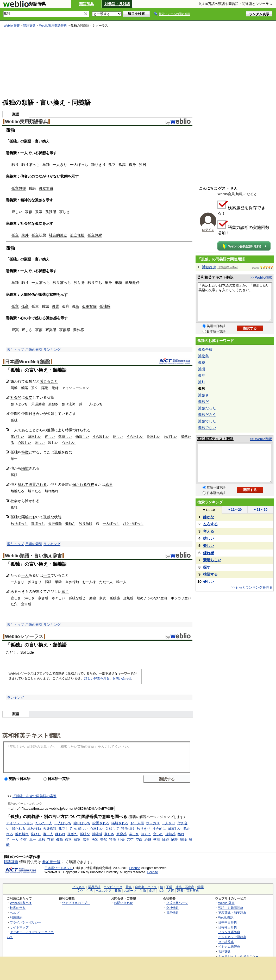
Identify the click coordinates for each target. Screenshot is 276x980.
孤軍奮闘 (89, 306)
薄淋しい (35, 437)
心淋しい (69, 443)
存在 (91, 484)
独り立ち (95, 283)
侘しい (50, 437)
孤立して (65, 829)
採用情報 (172, 913)
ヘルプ (15, 913)
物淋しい (154, 437)
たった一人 (44, 823)
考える (209, 531)
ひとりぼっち (133, 524)
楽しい (209, 546)
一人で (16, 430)
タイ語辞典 (226, 942)
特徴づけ (128, 829)
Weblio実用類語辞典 (53, 26)
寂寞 (15, 330)
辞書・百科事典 (188, 891)
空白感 (26, 604)
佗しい (118, 437)
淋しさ (30, 598)
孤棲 (202, 363)
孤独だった (207, 408)
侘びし (36, 834)
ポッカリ (153, 823)
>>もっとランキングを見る (252, 587)
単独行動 (72, 582)
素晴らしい (212, 560)
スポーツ (130, 891)
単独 (46, 165)
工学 (169, 887)
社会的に (159, 829)
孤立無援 (19, 188)
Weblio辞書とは (21, 903)
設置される (38, 484)
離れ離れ (52, 491)
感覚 (109, 484)
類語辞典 (86, 4)
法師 (95, 839)
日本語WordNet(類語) (28, 362)
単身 (108, 283)
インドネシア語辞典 (232, 937)
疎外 (25, 235)
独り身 (79, 283)
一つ (47, 575)
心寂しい (24, 443)
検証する (210, 574)
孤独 (59, 839)
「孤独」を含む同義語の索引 (34, 796)
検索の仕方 (18, 908)
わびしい (171, 437)
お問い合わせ (122, 678)
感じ (65, 591)
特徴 (69, 430)
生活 (90, 891)
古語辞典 (224, 951)
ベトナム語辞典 (229, 947)
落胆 (51, 430)
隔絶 (45, 388)
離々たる (35, 491)
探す (207, 567)
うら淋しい (135, 437)
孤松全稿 (205, 349)
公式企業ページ (177, 903)
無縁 (50, 188)
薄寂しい (65, 437)
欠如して (112, 829)
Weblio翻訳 (226, 917)
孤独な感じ (77, 598)
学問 (200, 887)
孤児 (55, 306)
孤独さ (53, 404)
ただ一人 (106, 582)
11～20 (235, 510)
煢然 (104, 839)
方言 (171, 891)
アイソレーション (76, 388)
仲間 (14, 414)
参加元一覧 (51, 862)
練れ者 (209, 553)
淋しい (40, 443)
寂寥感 (65, 330)
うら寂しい (101, 437)
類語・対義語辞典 (231, 908)
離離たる (17, 491)
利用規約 (16, 917)
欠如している (58, 414)
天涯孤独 (38, 404)
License (135, 868)
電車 (129, 887)
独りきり (98, 165)
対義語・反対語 (117, 4)
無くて (146, 834)
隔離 (14, 388)
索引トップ (15, 350)
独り (15, 165)
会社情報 (172, 908)
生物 (143, 891)
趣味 (118, 891)
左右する (210, 524)
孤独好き (209, 267)
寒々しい (58, 598)
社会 (14, 501)
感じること (49, 381)
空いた (158, 834)
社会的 (54, 235)
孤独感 (51, 212)
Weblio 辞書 (12, 26)
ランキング (52, 350)
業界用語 (94, 887)
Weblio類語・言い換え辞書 (33, 556)
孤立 (112, 165)
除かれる (32, 501)
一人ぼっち (79, 165)
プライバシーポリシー (26, 922)
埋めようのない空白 (152, 598)
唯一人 (121, 582)
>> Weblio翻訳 (261, 277)
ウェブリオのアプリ (76, 903)
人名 (161, 891)
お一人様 (89, 582)
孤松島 (203, 356)
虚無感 (128, 598)
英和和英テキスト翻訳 (32, 735)
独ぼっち (38, 524)
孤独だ (73, 834)
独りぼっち (30, 165)
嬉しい (209, 538)
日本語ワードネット (59, 868)
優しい (209, 582)
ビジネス (79, 887)
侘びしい (17, 437)
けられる (83, 430)
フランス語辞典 (229, 932)
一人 (25, 575)
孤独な (16, 517)
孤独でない (207, 428)
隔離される (120, 823)
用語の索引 (34, 350)
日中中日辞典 (228, 922)
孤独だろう (207, 415)
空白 (139, 839)
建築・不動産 (185, 887)
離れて (23, 484)
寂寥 (29, 212)
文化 (80, 891)
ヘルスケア (104, 891)
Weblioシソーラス (24, 636)
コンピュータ (113, 887)
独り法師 (68, 404)
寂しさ (65, 212)
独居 (142, 165)
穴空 (130, 839)
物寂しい (82, 437)
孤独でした (207, 421)
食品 (152, 891)
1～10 (208, 510)
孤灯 (202, 382)
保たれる (80, 484)
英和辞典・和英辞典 (232, 913)
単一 (14, 459)
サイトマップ (19, 927)
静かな (209, 517)
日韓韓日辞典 (228, 927)
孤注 (202, 376)
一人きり (60, 165)
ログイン (208, 230)
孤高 (122, 165)
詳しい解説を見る (97, 678)
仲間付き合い (32, 414)
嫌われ (60, 834)
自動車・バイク (146, 887)
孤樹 (202, 369)
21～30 (261, 510)
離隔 (24, 388)
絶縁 (55, 388)
